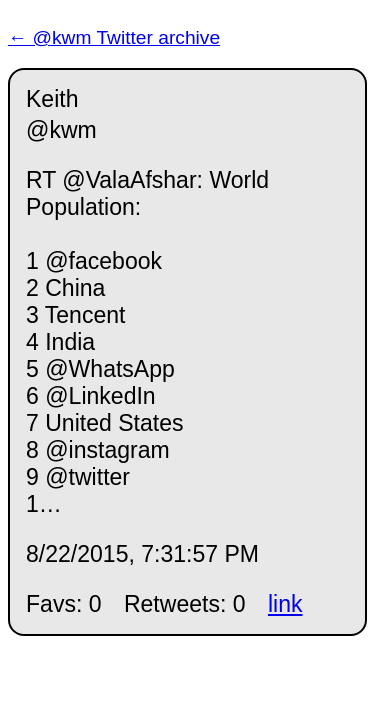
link (285, 604)
